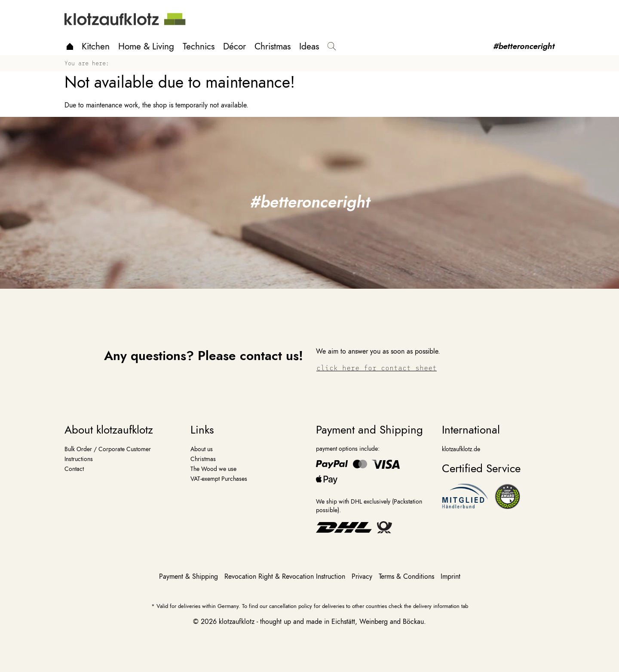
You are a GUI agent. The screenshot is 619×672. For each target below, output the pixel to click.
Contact (74, 469)
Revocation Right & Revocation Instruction (286, 577)
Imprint (450, 577)
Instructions (79, 459)
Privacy (363, 577)
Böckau (413, 622)
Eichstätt (343, 622)
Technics (199, 46)
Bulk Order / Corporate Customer (108, 449)
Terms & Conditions (408, 577)
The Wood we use (213, 469)
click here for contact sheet (377, 368)
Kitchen (96, 46)
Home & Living (146, 46)
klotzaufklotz (237, 622)
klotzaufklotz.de (461, 449)
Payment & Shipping (190, 577)
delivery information (436, 606)
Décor (234, 46)
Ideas (309, 46)
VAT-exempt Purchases (219, 479)
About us (202, 449)
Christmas (273, 46)
